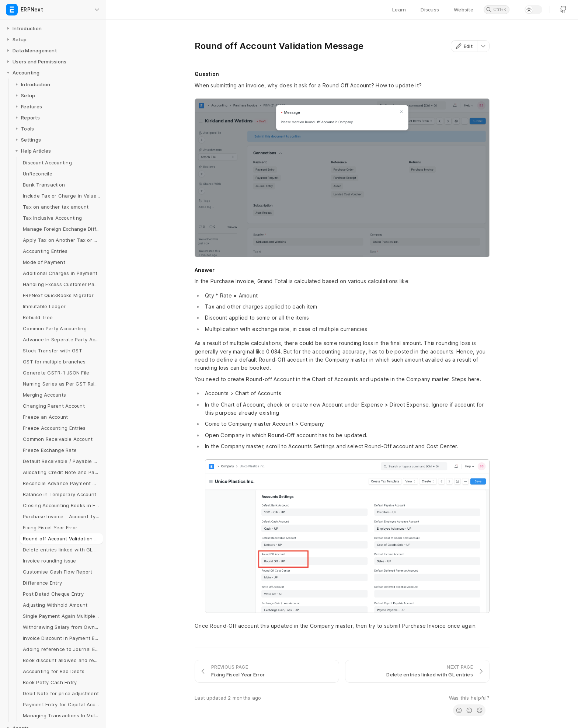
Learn (399, 10)
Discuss (430, 10)
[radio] (459, 710)
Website (464, 10)
